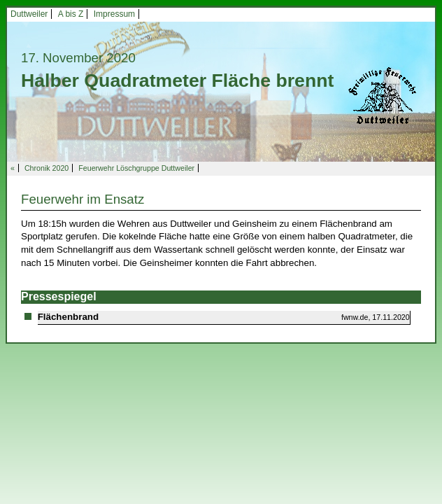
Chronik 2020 (47, 168)
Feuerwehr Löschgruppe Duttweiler (136, 168)
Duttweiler (29, 14)
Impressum (114, 14)
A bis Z (71, 14)
